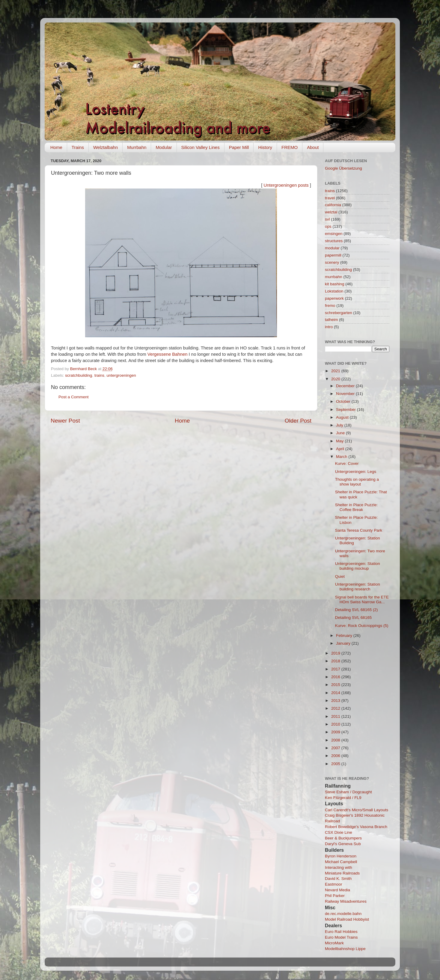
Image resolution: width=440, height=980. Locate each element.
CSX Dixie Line (339, 832)
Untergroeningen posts (286, 185)
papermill (333, 255)
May (340, 441)
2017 (336, 669)
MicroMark (334, 943)
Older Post (298, 421)
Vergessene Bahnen (168, 354)
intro (329, 327)
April (341, 449)
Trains (78, 147)
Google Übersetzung (343, 168)
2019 (336, 653)
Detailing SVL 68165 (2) (357, 610)
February (345, 636)
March (342, 457)
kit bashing (335, 284)
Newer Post (65, 421)
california (333, 205)
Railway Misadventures (346, 901)
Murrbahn (137, 147)
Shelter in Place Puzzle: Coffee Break (357, 507)
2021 (336, 371)
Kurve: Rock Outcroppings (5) (362, 626)
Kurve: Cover (347, 463)
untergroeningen (121, 375)
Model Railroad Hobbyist (347, 919)
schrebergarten (339, 313)
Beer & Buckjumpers (343, 838)
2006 (336, 756)
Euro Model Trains (341, 937)
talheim (331, 320)
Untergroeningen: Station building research (358, 587)
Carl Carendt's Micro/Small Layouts (357, 810)
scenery (332, 262)
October (344, 401)
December (346, 386)
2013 (336, 701)
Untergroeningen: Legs (356, 472)
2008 (336, 740)
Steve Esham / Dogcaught (348, 792)
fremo (330, 306)
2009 (336, 732)
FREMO (290, 147)
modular (332, 248)
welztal (331, 212)
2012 (336, 708)
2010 (336, 724)
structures (334, 241)
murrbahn (334, 277)
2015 (336, 685)
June (341, 433)
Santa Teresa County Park (359, 530)
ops (328, 226)
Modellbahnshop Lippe (345, 949)
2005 (336, 764)
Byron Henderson (341, 856)
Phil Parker (335, 896)
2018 (336, 661)
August (343, 417)
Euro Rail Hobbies (341, 932)
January (344, 643)
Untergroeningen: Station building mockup (358, 566)
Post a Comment (74, 397)
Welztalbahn (106, 147)
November (346, 394)
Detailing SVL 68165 (354, 618)
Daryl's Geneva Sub (343, 844)
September (346, 410)
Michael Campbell (341, 862)
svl (327, 219)
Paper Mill (239, 147)
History (265, 147)
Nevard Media (337, 890)
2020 (336, 379)
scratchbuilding (79, 375)
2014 (336, 693)
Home (56, 147)
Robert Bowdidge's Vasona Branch (356, 827)
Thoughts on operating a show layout (357, 482)
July (340, 425)
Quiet (340, 576)
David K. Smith (338, 879)
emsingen (334, 234)
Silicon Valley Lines (201, 147)
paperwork (334, 298)
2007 (336, 748)
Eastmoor (334, 884)
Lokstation (334, 291)
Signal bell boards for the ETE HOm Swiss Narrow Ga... (362, 600)
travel (330, 198)
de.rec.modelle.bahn (343, 914)
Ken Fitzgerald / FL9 (343, 798)
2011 (336, 716)
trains (99, 375)
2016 (336, 677)
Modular (164, 147)
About (313, 147)
